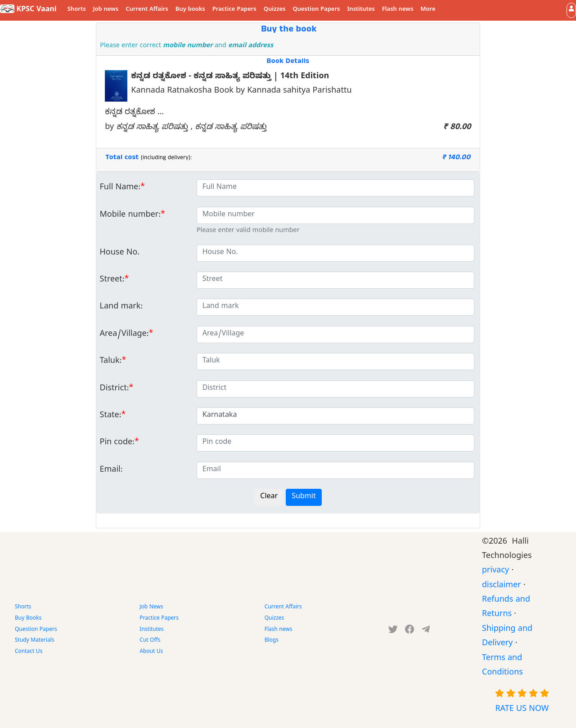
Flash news (398, 10)
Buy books (190, 10)
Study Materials (35, 641)
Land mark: (121, 307)
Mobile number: (130, 216)
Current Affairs (147, 10)
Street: (112, 280)
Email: (111, 471)
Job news (106, 10)
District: (115, 389)
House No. (120, 253)
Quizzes (275, 10)
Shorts (77, 10)
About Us (151, 652)
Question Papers (316, 10)
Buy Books (28, 619)
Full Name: (120, 188)
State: (111, 416)
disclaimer (502, 586)
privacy (495, 571)
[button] (571, 10)
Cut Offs (150, 641)
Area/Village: (124, 335)
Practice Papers (234, 10)
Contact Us (29, 652)
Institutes (361, 10)
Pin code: (117, 443)
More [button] (428, 10)
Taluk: (111, 362)
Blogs (272, 641)
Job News (151, 607)
